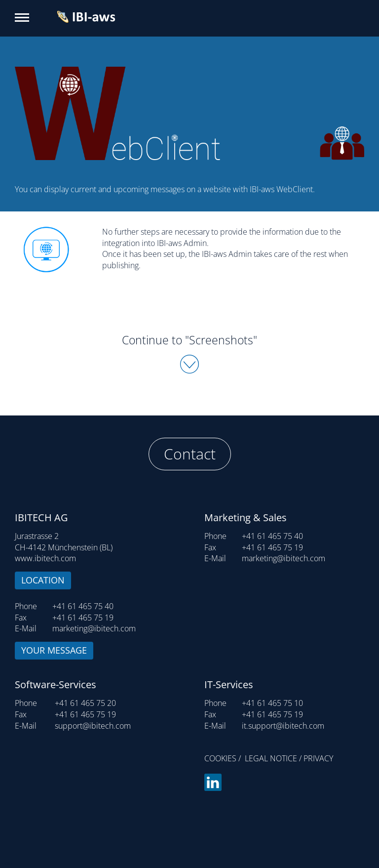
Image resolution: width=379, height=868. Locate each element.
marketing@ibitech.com (94, 628)
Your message (54, 650)
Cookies (220, 758)
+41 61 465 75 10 (272, 703)
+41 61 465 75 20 (85, 703)
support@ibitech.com (93, 726)
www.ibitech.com (45, 558)
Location (43, 580)
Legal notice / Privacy (289, 758)
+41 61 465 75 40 (83, 606)
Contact (190, 454)
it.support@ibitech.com (283, 726)
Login (6, 863)
